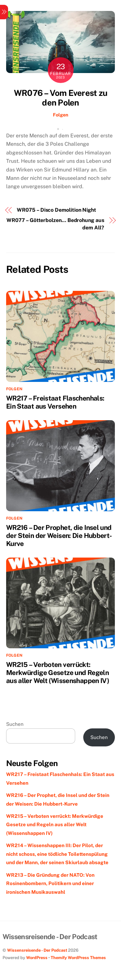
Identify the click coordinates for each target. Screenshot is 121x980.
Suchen (15, 724)
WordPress (37, 958)
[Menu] (4, 12)
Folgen (61, 115)
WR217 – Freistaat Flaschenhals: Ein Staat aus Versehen (55, 402)
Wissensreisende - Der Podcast (37, 950)
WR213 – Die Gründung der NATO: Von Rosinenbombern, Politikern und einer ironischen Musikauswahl (50, 883)
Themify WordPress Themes (78, 958)
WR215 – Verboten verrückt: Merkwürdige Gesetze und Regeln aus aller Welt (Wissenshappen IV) (58, 673)
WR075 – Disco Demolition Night (56, 210)
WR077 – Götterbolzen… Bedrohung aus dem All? (55, 224)
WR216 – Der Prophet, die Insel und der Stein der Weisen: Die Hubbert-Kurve (59, 536)
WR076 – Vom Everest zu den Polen (60, 98)
